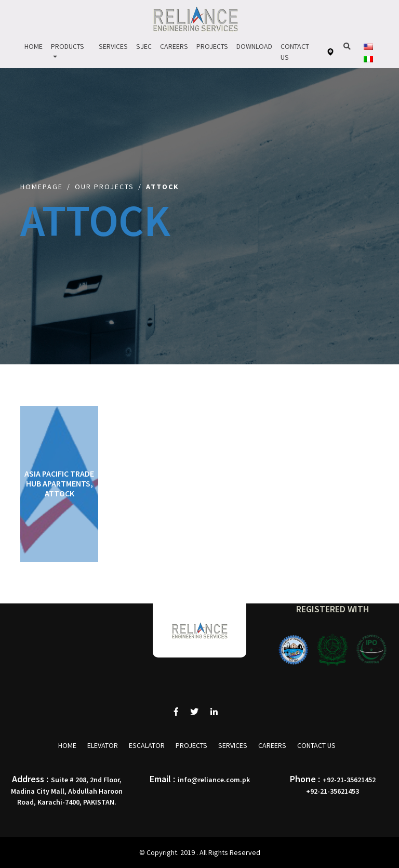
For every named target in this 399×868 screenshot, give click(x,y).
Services (113, 46)
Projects (212, 46)
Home (34, 46)
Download (254, 46)
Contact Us (295, 52)
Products (68, 46)
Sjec (144, 46)
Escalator (147, 745)
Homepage (42, 187)
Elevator (103, 745)
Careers (174, 46)
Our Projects (104, 187)
